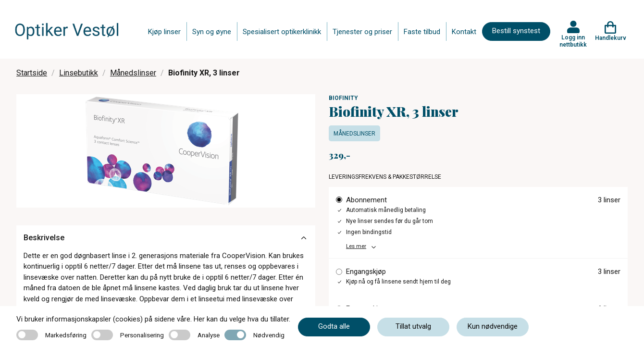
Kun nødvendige (493, 326)
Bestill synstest (516, 31)
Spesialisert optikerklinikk (282, 32)
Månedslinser (133, 73)
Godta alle (334, 326)
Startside (32, 73)
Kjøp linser (164, 32)
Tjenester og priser (362, 32)
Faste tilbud (422, 32)
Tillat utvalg (413, 326)
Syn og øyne (212, 32)
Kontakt (464, 32)
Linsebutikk (79, 73)
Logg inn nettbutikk (573, 41)
